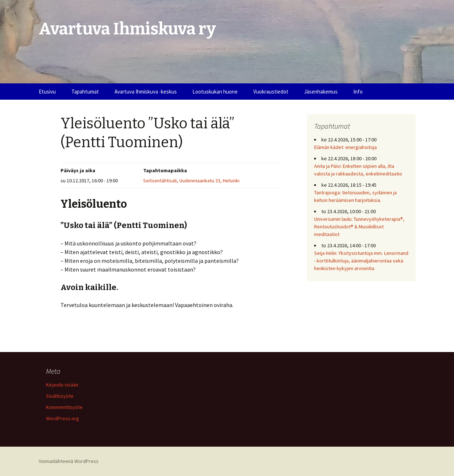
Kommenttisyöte (64, 407)
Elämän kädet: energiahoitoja (345, 147)
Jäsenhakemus (321, 92)
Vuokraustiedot (271, 92)
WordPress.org (63, 418)
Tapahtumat (85, 92)
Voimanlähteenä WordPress (69, 461)
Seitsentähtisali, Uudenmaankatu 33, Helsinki (191, 181)
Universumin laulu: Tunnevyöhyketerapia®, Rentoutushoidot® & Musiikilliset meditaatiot (359, 227)
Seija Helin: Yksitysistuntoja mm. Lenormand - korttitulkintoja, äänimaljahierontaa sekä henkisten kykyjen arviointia (361, 261)
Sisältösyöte (60, 396)
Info (358, 92)
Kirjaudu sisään (62, 385)
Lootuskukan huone (215, 92)
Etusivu (47, 92)
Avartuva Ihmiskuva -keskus (146, 92)
